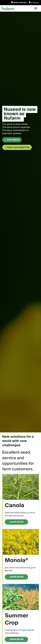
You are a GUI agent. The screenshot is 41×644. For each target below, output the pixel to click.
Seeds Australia (20, 2)
